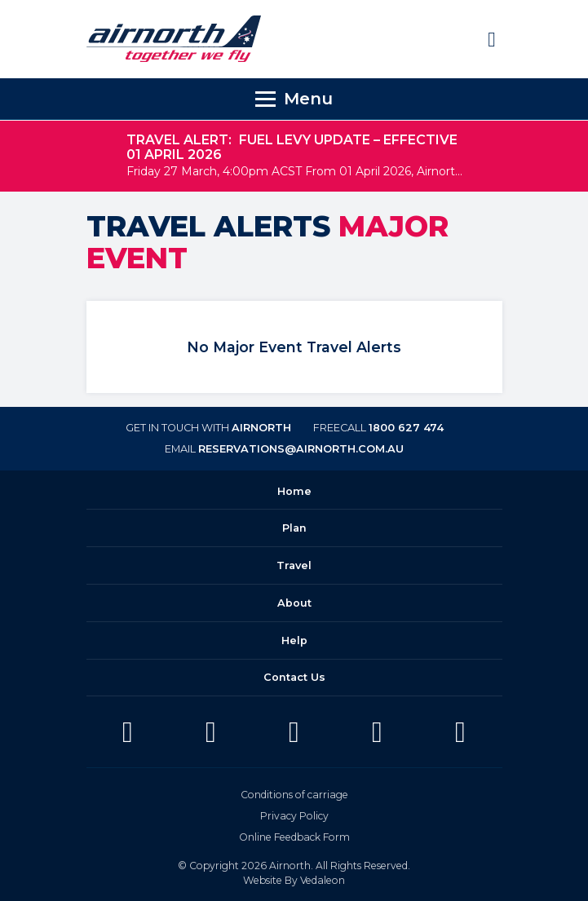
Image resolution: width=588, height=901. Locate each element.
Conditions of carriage (294, 795)
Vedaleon (323, 880)
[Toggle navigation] (294, 99)
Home (294, 491)
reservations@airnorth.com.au (301, 449)
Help (294, 640)
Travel (294, 565)
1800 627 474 (406, 428)
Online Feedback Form (294, 837)
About (294, 603)
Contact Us (294, 677)
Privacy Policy (294, 816)
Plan (294, 528)
